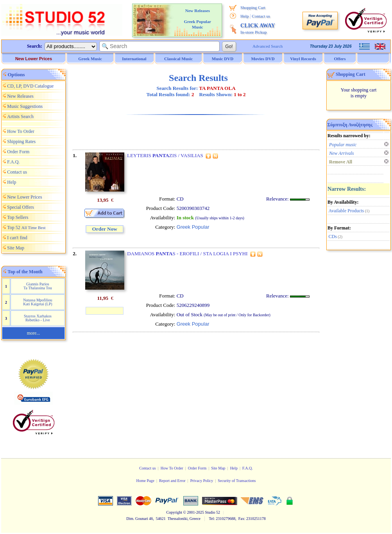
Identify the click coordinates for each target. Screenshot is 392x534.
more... (34, 333)
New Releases (20, 96)
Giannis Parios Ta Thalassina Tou (38, 286)
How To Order (21, 131)
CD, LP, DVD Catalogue (30, 86)
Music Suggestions (25, 106)
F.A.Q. (13, 162)
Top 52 (26, 228)
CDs (333, 237)
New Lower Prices (34, 59)
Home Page (145, 481)
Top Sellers (18, 217)
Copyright (174, 512)
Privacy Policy (202, 481)
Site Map (16, 248)
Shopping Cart (253, 7)
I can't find (17, 238)
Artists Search (20, 116)
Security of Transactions (237, 481)
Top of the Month (25, 272)
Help (244, 16)
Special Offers (21, 207)
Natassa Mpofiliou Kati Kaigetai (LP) (38, 302)
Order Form (18, 152)
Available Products (346, 211)
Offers (340, 59)
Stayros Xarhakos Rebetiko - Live (38, 318)
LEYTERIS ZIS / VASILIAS (165, 155)
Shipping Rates (21, 142)
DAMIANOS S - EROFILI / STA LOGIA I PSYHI (187, 254)
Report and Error (172, 481)
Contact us (261, 16)
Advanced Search (268, 46)
